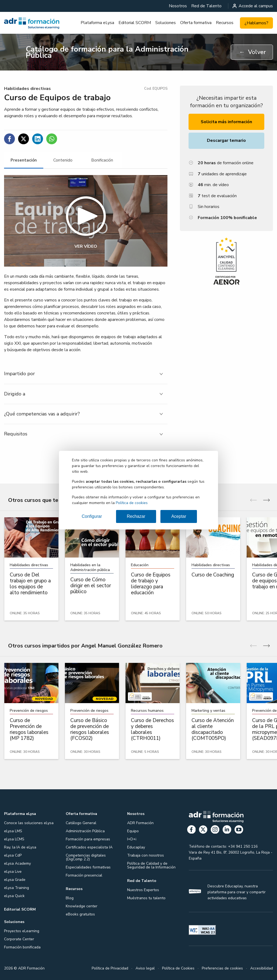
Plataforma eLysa (97, 23)
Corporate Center (19, 939)
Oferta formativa (196, 23)
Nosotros (178, 6)
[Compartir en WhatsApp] (52, 139)
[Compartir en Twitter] (24, 139)
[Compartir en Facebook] (9, 139)
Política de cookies (132, 503)
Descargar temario (226, 140)
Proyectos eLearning (22, 931)
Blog (70, 898)
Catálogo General (81, 823)
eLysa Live (13, 872)
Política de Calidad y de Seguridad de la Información (151, 865)
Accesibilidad (262, 968)
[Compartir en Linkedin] (38, 139)
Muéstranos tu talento (146, 898)
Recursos (225, 23)
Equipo (133, 831)
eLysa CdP (13, 855)
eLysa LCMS (14, 839)
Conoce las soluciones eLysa (29, 823)
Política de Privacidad (110, 968)
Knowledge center (82, 906)
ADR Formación (140, 823)
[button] (86, 221)
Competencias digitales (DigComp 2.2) (86, 857)
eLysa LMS (13, 831)
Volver (253, 52)
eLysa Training (17, 888)
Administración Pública (85, 831)
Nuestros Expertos (143, 890)
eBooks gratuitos (80, 914)
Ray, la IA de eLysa (20, 847)
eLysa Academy (17, 863)
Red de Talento (206, 6)
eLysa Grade (15, 880)
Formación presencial (84, 875)
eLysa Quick (14, 896)
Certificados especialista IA (89, 847)
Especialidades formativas (88, 867)
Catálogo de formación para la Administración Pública (107, 52)
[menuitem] (178, 6)
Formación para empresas (88, 839)
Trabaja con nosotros (146, 855)
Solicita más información (226, 122)
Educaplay (136, 847)
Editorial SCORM (135, 23)
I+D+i (132, 839)
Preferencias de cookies (222, 968)
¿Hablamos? (256, 23)
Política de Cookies (178, 968)
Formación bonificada (22, 947)
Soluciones (166, 23)
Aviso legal (145, 968)
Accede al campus (253, 6)
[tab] (24, 160)
